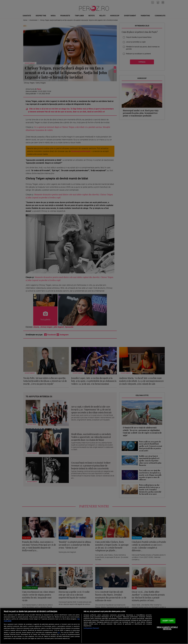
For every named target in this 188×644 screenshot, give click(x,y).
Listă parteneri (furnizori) (91, 628)
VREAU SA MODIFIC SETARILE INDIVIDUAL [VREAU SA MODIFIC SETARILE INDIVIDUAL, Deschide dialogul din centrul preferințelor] (167, 628)
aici (59, 632)
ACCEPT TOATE (168, 621)
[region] (94, 626)
